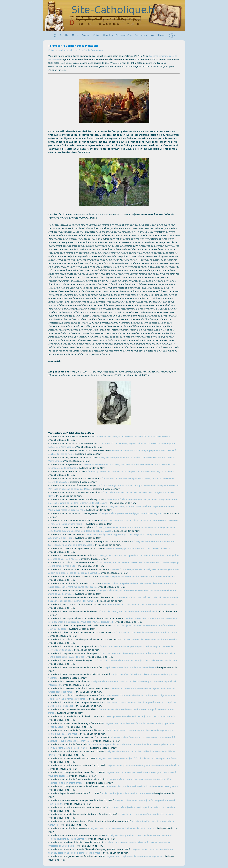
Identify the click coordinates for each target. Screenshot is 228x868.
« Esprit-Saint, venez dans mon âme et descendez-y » (129, 668)
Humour (162, 35)
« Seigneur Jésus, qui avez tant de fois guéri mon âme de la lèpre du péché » (114, 767)
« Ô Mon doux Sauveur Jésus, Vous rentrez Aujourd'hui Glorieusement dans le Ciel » (136, 661)
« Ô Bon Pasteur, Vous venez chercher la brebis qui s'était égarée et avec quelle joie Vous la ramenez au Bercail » (112, 697)
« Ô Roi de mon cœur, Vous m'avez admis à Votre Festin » (147, 815)
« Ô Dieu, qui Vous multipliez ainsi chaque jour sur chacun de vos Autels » (139, 717)
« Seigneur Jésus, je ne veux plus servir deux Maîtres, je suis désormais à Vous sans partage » (112, 774)
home (55, 36)
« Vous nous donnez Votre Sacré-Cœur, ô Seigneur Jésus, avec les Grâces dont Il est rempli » (112, 690)
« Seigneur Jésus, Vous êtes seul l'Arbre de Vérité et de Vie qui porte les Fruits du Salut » (111, 725)
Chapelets (108, 35)
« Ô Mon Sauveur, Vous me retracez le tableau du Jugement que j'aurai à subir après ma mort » (111, 732)
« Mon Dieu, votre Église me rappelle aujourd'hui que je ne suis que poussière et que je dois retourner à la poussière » (112, 536)
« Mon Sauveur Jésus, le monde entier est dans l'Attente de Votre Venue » (133, 437)
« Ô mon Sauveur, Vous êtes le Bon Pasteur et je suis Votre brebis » (114, 634)
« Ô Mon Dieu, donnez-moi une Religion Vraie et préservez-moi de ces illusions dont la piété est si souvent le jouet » (112, 655)
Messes (76, 35)
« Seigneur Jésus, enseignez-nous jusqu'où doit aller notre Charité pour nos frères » (137, 759)
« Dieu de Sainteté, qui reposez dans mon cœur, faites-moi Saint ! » (137, 549)
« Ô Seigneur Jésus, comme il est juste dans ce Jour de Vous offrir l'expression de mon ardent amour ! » (110, 781)
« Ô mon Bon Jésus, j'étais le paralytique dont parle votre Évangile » (141, 808)
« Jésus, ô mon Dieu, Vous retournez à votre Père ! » (150, 640)
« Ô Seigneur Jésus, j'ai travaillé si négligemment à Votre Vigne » (129, 514)
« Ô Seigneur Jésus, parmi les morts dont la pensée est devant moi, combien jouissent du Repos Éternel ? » (110, 837)
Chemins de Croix (124, 35)
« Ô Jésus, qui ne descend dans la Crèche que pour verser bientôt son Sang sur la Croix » (130, 472)
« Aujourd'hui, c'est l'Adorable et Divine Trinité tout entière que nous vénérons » (113, 676)
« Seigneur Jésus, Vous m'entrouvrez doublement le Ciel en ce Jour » (122, 829)
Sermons (86, 35)
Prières (97, 35)
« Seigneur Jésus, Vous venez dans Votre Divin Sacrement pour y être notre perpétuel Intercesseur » (112, 683)
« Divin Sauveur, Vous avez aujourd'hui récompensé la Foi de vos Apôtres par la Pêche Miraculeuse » (112, 704)
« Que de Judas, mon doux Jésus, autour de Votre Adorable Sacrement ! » (141, 605)
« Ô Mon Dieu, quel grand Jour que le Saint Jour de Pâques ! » (128, 612)
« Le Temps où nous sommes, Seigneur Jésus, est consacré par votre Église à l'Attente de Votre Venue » (112, 446)
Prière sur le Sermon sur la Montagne (73, 46)
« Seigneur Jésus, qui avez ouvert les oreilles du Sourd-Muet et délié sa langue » (112, 753)
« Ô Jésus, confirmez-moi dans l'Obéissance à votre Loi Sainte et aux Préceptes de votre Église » (110, 844)
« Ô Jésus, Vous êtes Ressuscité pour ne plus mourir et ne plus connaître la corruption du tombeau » (111, 648)
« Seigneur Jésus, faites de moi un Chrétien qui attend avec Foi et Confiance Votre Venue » (111, 460)
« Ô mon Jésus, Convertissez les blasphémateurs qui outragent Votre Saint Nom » (111, 495)
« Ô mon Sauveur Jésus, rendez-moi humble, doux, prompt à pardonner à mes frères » (111, 711)
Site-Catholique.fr (114, 11)
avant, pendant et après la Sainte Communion (80, 50)
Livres (152, 35)
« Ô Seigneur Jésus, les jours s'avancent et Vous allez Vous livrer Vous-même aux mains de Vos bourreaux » (112, 592)
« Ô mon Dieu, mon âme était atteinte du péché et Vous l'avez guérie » (142, 787)
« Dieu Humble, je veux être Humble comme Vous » (127, 794)
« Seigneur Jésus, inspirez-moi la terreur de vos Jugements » (134, 857)
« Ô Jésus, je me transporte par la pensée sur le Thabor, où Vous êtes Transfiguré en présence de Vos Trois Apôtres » (114, 557)
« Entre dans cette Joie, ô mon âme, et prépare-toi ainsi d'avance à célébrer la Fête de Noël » (112, 453)
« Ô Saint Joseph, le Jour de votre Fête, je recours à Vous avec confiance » (137, 577)
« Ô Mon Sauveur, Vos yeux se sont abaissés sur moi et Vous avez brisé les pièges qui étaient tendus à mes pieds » (114, 564)
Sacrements (141, 35)
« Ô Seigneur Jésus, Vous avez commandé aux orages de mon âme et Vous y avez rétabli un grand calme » (111, 508)
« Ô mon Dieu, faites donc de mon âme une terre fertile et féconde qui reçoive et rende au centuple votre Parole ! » (113, 522)
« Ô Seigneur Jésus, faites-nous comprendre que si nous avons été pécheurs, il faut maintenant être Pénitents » (112, 739)
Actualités (64, 35)
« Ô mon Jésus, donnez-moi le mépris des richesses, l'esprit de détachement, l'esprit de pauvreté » (112, 481)
